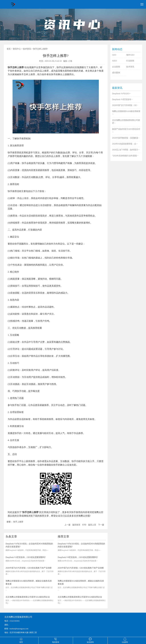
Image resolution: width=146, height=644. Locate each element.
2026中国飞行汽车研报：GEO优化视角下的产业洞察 (29, 568)
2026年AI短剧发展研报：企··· (125, 144)
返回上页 (92, 525)
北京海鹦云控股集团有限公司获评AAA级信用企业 (28, 597)
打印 (84, 525)
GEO (114, 55)
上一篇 (67, 525)
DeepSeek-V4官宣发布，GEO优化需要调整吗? (26, 557)
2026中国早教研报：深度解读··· (126, 138)
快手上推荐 (18, 522)
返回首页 (76, 525)
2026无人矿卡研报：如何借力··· (126, 150)
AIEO (114, 61)
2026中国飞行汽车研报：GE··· (125, 105)
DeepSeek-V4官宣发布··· (122, 99)
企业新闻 (116, 67)
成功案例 (116, 73)
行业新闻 (130, 61)
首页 (9, 49)
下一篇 (101, 525)
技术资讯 (27, 49)
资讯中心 (17, 49)
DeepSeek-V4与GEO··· (121, 94)
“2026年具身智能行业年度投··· (125, 156)
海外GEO (130, 55)
